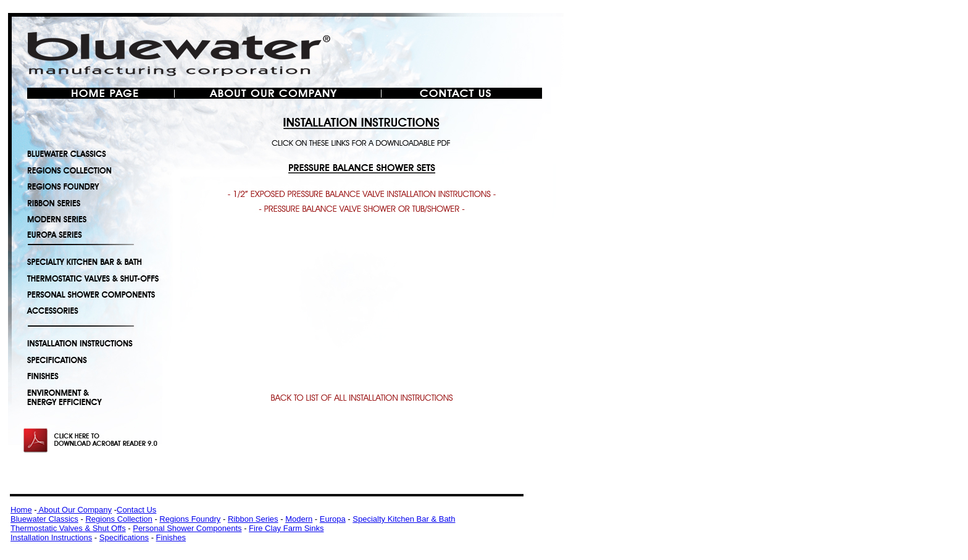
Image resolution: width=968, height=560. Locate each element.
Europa (333, 519)
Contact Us (136, 510)
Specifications (124, 537)
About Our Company (74, 510)
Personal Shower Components (187, 528)
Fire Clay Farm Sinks (286, 528)
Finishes (171, 537)
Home (21, 510)
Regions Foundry (190, 519)
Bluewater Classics (44, 519)
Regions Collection (119, 519)
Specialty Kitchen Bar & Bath (404, 519)
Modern (299, 519)
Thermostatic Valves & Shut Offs (68, 528)
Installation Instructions (51, 537)
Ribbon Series (253, 519)
